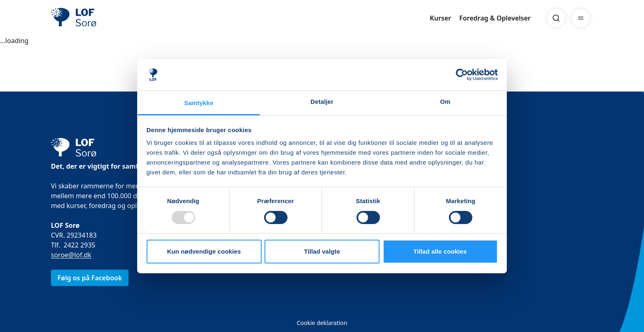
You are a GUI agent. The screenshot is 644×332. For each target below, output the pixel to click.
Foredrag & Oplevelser (495, 18)
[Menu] (581, 18)
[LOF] (111, 18)
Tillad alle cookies (440, 251)
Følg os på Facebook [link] (90, 278)
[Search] (556, 18)
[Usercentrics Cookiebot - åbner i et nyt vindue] (462, 75)
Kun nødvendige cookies (204, 251)
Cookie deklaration (322, 323)
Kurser (441, 18)
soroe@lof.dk (71, 255)
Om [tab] (445, 102)
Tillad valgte (322, 251)
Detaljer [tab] (322, 102)
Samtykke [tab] (199, 103)
